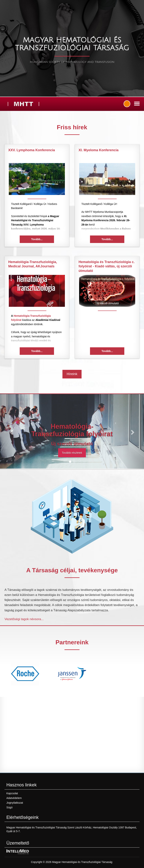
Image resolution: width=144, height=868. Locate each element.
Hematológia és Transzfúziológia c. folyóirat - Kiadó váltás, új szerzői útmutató (107, 266)
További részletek (72, 453)
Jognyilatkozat (15, 803)
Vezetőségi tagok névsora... (24, 619)
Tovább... (37, 239)
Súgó (9, 807)
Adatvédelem (14, 798)
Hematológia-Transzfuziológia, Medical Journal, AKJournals (33, 264)
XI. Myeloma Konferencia (99, 150)
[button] (11, 431)
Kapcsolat (12, 793)
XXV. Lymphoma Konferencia (32, 150)
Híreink (72, 374)
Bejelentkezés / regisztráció (127, 104)
